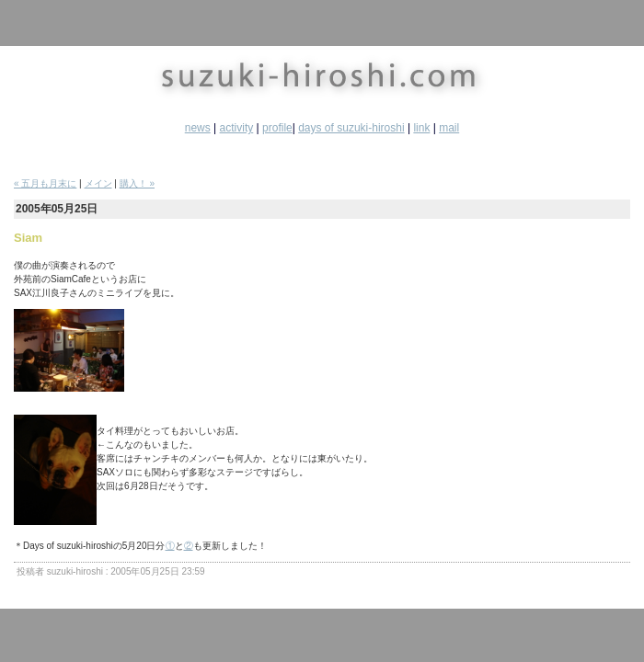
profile (277, 128)
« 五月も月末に (45, 183)
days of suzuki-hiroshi (351, 128)
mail (449, 128)
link (421, 128)
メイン (98, 183)
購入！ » (137, 183)
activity (237, 128)
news (198, 128)
